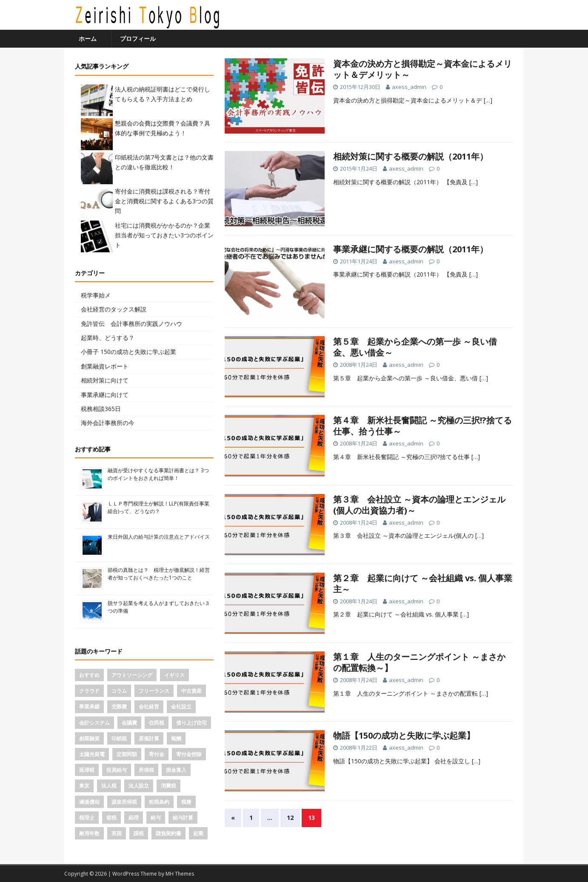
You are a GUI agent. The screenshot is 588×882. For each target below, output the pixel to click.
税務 (186, 802)
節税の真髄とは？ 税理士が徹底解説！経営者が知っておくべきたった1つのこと (159, 574)
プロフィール (138, 39)
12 (290, 818)
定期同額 (127, 754)
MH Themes (180, 874)
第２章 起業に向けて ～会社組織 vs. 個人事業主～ (423, 584)
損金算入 (176, 770)
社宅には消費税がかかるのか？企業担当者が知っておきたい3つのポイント (164, 235)
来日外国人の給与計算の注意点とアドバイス (159, 537)
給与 (156, 818)
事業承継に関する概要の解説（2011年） (411, 249)
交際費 (119, 706)
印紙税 (119, 738)
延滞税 (87, 770)
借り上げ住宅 (191, 723)
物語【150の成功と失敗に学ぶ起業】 (404, 735)
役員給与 (117, 770)
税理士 (87, 818)
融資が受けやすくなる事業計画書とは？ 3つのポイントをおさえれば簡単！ (158, 474)
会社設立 (181, 706)
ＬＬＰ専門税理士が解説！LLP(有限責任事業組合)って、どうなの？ (158, 507)
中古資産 (191, 691)
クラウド (89, 691)
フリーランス (154, 691)
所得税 (146, 770)
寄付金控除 (189, 754)
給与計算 (183, 818)
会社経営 (149, 706)
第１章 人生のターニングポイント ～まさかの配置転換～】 (419, 662)
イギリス (174, 675)
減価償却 (89, 802)
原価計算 (149, 738)
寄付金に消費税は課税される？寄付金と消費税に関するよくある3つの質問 (164, 201)
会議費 (129, 723)
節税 (111, 818)
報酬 (176, 738)
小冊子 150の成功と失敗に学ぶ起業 (128, 352)
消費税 (168, 786)
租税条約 (159, 802)
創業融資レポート (105, 366)
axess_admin (409, 87)
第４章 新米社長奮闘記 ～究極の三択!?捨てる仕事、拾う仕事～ (422, 426)
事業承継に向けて (105, 395)
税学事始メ (96, 295)
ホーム (88, 39)
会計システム (94, 723)
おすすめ (89, 675)
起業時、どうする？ (108, 338)
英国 (117, 833)
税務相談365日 (101, 409)
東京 (84, 786)
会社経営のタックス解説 (114, 309)
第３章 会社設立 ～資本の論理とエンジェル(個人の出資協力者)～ (419, 505)
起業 (198, 833)
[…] (488, 100)
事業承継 (89, 706)
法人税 (109, 786)
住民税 (157, 723)
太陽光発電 (92, 754)
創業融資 (89, 738)
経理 (134, 818)
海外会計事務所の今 (108, 423)
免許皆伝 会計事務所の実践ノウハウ (131, 324)
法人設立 (139, 786)
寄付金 (157, 754)
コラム (119, 691)
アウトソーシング (132, 675)
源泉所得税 (124, 802)
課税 (139, 833)
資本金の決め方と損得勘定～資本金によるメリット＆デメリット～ (422, 69)
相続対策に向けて (105, 380)
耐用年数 (89, 833)
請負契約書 (168, 833)
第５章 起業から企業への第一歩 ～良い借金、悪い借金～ (415, 347)
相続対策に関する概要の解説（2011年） (411, 156)
